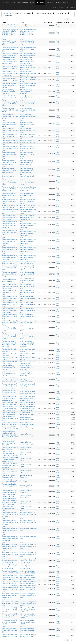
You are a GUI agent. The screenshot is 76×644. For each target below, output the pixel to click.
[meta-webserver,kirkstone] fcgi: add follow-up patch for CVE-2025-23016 (10, 55)
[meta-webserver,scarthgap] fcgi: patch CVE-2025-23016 (10, 205)
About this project (62, 2)
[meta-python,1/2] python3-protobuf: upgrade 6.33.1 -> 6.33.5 (28, 80)
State (72, 23)
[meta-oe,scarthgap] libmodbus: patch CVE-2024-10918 (9, 374)
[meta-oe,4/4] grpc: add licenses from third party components (9, 392)
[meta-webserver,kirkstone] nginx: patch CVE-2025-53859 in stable (10, 189)
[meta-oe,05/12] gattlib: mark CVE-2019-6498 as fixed (10, 486)
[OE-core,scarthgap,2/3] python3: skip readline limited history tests (9, 616)
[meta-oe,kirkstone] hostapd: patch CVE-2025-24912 (10, 130)
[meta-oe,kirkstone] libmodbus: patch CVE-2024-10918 (9, 368)
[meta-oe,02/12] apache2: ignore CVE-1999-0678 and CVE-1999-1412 (10, 502)
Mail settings (71, 7)
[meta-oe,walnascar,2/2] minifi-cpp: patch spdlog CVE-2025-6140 (9, 298)
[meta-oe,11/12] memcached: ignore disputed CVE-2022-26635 (10, 453)
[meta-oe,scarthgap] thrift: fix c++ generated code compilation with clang (10, 408)
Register (61, 7)
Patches (40, 2)
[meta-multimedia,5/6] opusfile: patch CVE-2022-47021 (10, 419)
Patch (4, 23)
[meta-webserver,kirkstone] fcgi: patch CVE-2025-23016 (10, 211)
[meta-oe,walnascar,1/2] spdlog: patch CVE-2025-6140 (27, 298)
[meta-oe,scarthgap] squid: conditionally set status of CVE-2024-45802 (10, 561)
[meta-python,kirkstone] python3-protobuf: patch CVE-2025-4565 (9, 218)
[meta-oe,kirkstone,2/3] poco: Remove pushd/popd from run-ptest (10, 286)
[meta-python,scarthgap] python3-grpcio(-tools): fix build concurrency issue (10, 386)
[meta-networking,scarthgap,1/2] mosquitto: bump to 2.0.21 (28, 140)
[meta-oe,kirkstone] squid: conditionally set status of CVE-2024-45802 (10, 567)
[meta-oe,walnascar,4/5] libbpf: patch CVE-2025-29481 (9, 233)
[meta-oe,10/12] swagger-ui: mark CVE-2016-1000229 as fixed (10, 459)
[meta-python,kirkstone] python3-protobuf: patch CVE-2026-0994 (9, 61)
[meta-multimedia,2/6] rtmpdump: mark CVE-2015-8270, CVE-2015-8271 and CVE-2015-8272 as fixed (10, 435)
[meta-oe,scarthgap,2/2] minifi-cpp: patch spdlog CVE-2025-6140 (9, 311)
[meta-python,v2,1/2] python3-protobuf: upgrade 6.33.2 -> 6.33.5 (28, 67)
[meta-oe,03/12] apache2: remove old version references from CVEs (10, 496)
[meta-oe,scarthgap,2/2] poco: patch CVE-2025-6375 (9, 268)
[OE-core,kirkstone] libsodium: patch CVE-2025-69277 (9, 92)
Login (54, 7)
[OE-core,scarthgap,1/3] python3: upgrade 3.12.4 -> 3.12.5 (28, 610)
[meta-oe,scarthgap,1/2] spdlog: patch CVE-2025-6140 (27, 311)
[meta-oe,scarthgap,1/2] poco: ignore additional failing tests (27, 268)
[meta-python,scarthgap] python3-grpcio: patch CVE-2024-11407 (9, 398)
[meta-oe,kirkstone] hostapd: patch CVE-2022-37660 (10, 116)
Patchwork (6, 2)
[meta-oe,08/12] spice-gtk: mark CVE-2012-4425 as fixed (10, 472)
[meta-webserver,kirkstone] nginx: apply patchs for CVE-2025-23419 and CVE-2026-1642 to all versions (10, 33)
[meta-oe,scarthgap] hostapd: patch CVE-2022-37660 (10, 110)
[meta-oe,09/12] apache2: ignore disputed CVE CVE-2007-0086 (10, 465)
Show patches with (9, 13)
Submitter (59, 23)
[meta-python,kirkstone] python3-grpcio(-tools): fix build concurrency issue (10, 380)
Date (51, 23)
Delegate (67, 23)
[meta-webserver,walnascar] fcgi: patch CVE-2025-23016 (10, 199)
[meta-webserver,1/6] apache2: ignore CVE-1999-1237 (9, 443)
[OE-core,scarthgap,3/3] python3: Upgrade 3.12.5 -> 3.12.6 (10, 610)
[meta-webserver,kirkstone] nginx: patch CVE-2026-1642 (10, 49)
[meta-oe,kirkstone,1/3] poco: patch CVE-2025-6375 (27, 280)
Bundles (50, 2)
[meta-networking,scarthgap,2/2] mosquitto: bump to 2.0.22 (10, 140)
